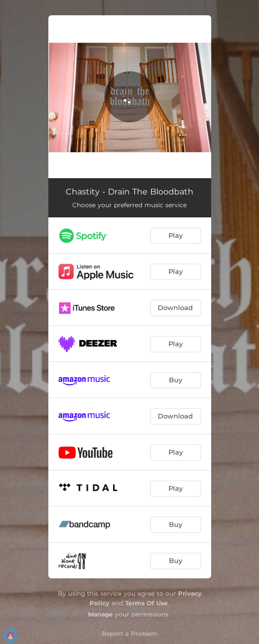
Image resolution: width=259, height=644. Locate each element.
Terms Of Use (147, 603)
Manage (100, 614)
